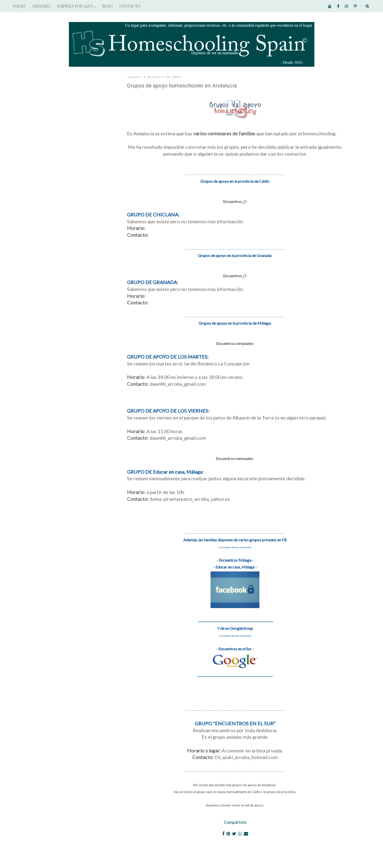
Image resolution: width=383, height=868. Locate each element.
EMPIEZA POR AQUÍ (76, 6)
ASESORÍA (41, 6)
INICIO (19, 6)
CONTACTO (130, 6)
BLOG (107, 6)
